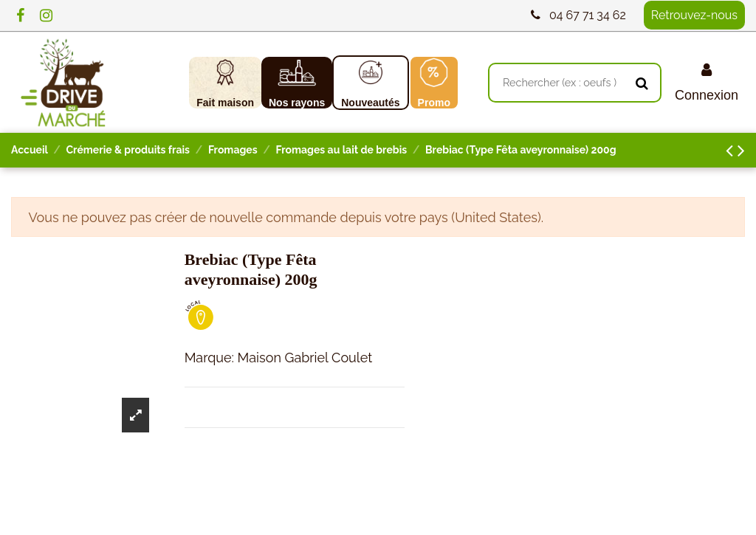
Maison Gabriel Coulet (305, 358)
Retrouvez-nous (694, 15)
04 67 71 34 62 (588, 15)
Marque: (209, 358)
